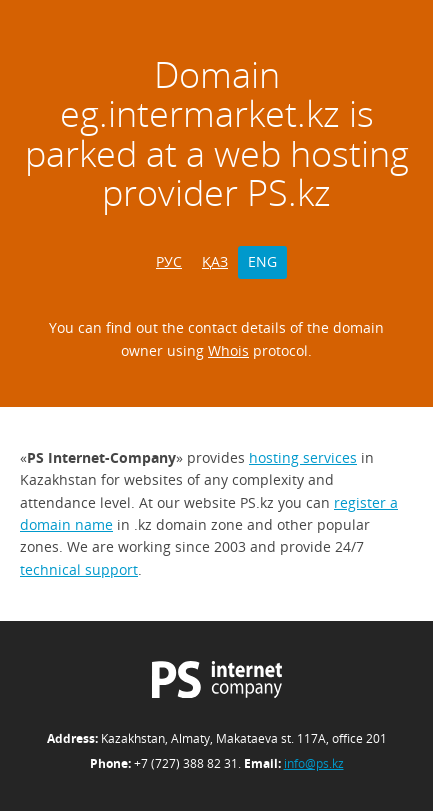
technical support (79, 569)
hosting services (303, 457)
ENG (262, 261)
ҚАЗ (215, 261)
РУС (169, 261)
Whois (228, 350)
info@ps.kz (314, 763)
